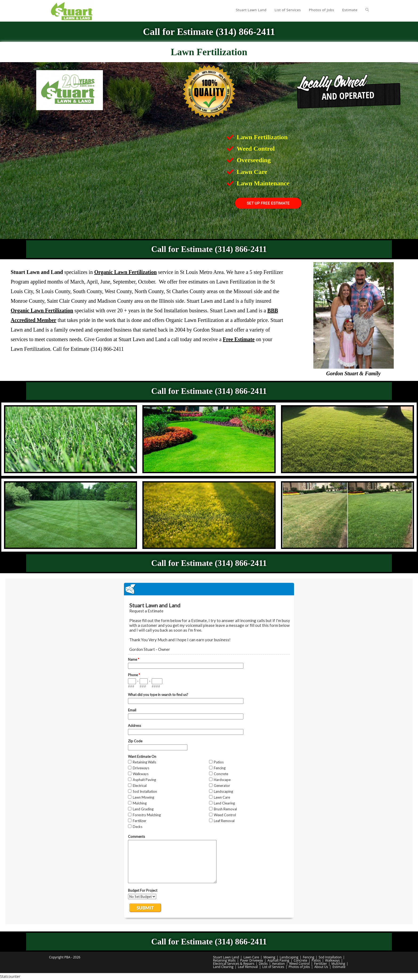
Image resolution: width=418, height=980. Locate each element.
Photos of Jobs (299, 967)
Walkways (333, 960)
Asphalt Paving (278, 960)
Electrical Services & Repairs (234, 964)
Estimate (339, 967)
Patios (316, 960)
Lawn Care (251, 957)
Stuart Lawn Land (226, 957)
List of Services (273, 967)
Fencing (309, 957)
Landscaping (289, 957)
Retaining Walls (224, 960)
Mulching (338, 964)
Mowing (269, 957)
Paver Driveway (252, 960)
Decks (263, 964)
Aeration (279, 964)
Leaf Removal (248, 967)
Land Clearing (223, 967)
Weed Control (300, 964)
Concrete (301, 960)
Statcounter (10, 976)
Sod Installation (330, 957)
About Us (321, 967)
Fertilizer (320, 964)
